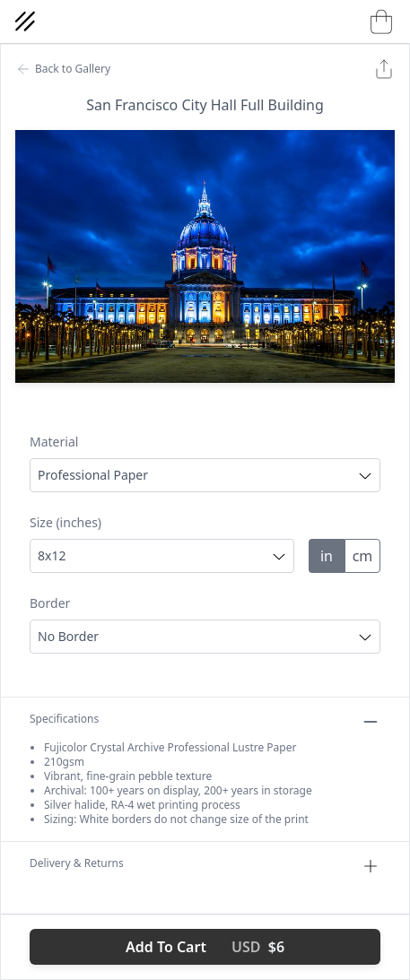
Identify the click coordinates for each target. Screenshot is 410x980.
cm (363, 556)
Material (54, 442)
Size (65, 522)
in (327, 556)
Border (50, 603)
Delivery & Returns (205, 866)
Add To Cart (205, 947)
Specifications (205, 722)
